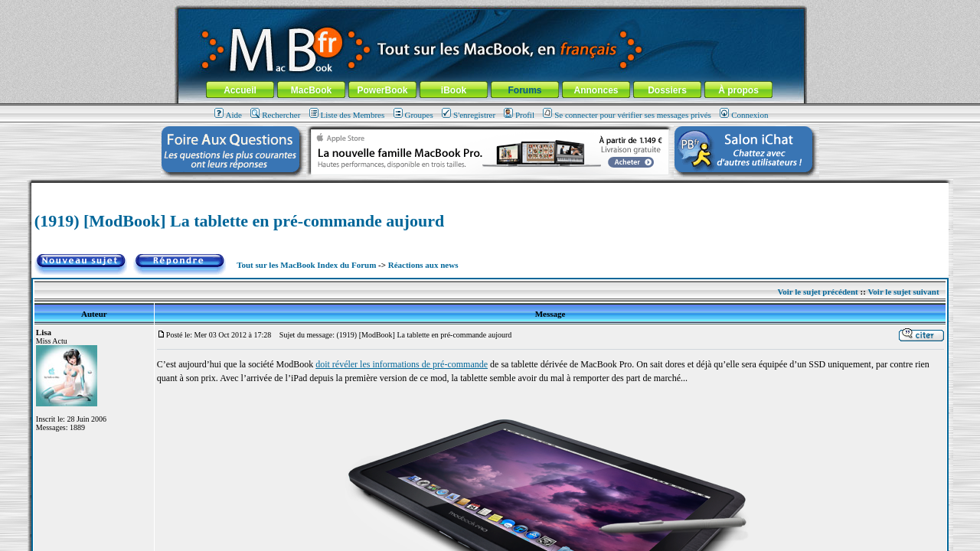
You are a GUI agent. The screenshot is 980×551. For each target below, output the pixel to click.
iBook (454, 90)
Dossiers (667, 90)
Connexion (744, 115)
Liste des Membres (347, 115)
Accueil (240, 90)
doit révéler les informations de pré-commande (402, 364)
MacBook (311, 90)
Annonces (596, 90)
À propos (738, 90)
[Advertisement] (490, 189)
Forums (524, 90)
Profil (519, 115)
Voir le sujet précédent (817, 292)
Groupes (413, 115)
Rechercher (275, 115)
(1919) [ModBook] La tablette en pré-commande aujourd (239, 221)
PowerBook (382, 90)
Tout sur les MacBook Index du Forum (306, 265)
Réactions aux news (423, 265)
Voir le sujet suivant (903, 292)
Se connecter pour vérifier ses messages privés (627, 115)
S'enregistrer (469, 115)
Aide (228, 115)
